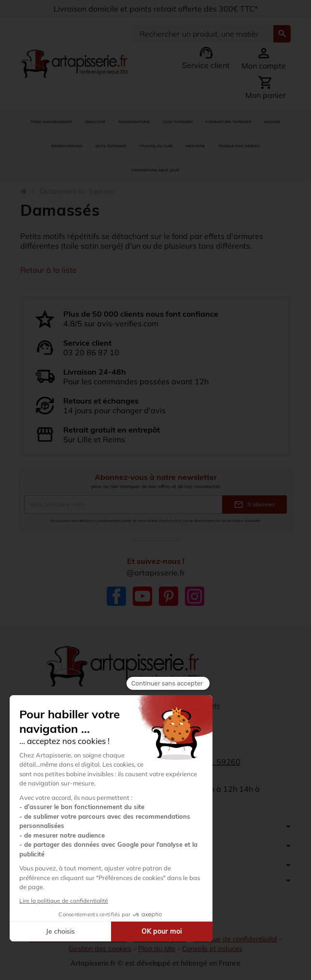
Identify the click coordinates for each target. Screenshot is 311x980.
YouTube (142, 596)
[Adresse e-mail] (123, 504)
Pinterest (169, 596)
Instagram (195, 596)
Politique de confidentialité (235, 939)
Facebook (116, 596)
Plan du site (157, 949)
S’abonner (254, 504)
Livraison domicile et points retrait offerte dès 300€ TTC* (156, 9)
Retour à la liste (49, 270)
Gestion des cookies (100, 949)
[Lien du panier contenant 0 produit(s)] (266, 87)
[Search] (203, 34)
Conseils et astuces (212, 949)
